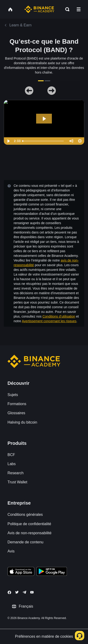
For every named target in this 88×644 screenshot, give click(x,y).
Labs (12, 464)
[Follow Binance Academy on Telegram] (24, 592)
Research (15, 473)
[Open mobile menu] (79, 9)
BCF (11, 455)
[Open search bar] (66, 9)
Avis (11, 551)
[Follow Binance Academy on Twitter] (17, 592)
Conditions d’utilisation (59, 316)
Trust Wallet (17, 482)
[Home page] (39, 9)
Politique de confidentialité (29, 524)
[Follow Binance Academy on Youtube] (32, 592)
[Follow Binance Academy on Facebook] (9, 592)
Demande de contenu (25, 542)
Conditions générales (25, 515)
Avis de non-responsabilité (29, 533)
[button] (79, 9)
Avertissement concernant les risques (49, 321)
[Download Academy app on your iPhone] (21, 572)
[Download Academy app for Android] (52, 572)
